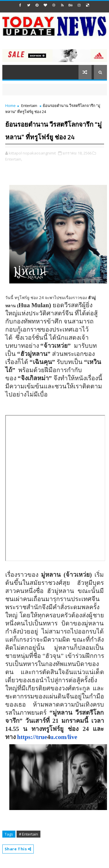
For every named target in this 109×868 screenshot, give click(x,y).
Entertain (29, 105)
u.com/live (64, 737)
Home (10, 105)
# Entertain (28, 834)
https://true (32, 737)
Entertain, (14, 159)
